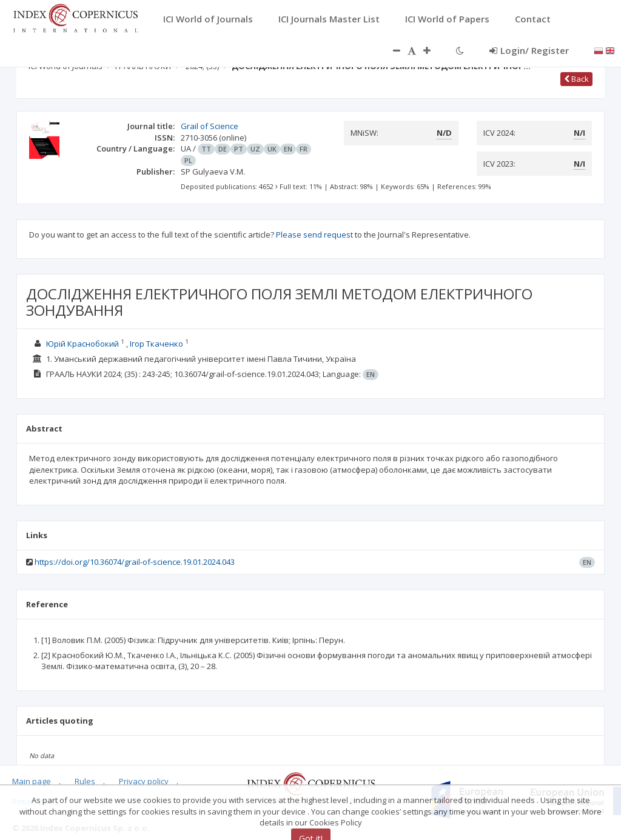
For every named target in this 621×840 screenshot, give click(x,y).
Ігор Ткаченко (157, 344)
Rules (85, 781)
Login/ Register (529, 50)
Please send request (314, 235)
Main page (32, 781)
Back (576, 79)
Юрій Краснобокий (83, 344)
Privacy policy (144, 781)
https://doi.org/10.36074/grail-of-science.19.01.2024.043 (135, 562)
